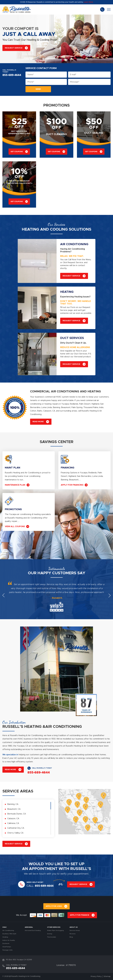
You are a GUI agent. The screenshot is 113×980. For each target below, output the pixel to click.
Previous (3, 595)
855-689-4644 (102, 9)
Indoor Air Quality (9, 940)
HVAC (5, 927)
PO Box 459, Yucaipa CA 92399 (19, 960)
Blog (71, 937)
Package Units (7, 950)
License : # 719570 (66, 965)
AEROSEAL (29, 927)
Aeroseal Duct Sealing (33, 930)
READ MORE (38, 422)
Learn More (88, 2)
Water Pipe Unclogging (55, 930)
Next (110, 595)
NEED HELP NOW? (35, 882)
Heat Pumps (7, 947)
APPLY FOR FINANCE (80, 915)
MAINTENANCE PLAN (15, 485)
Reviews (73, 934)
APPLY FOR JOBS (54, 906)
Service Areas (75, 930)
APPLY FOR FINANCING (72, 485)
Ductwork (6, 943)
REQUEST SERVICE (14, 48)
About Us (74, 927)
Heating (5, 937)
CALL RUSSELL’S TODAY (9, 71)
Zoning (50, 934)
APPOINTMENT (43, 869)
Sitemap (107, 976)
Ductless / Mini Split (9, 934)
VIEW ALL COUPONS (15, 527)
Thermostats (52, 937)
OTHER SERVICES (54, 927)
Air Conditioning (8, 930)
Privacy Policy (96, 976)
